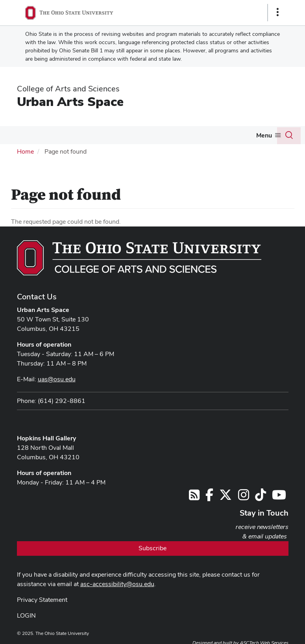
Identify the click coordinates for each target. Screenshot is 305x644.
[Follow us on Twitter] (226, 497)
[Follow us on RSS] (194, 497)
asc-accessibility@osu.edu (117, 584)
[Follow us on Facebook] (209, 497)
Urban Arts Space (70, 101)
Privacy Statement (42, 600)
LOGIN (26, 615)
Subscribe (152, 548)
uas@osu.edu (57, 379)
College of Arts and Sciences (68, 89)
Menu (264, 135)
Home (25, 151)
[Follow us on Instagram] (244, 497)
